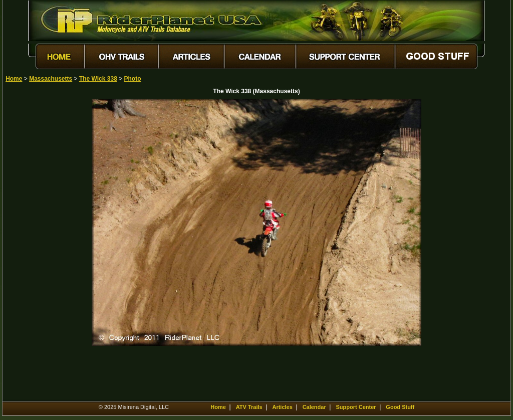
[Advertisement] (41, 249)
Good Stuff (400, 407)
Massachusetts (51, 79)
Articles (282, 407)
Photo (133, 79)
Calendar (314, 407)
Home (14, 79)
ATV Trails (249, 407)
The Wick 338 (98, 79)
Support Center (356, 407)
